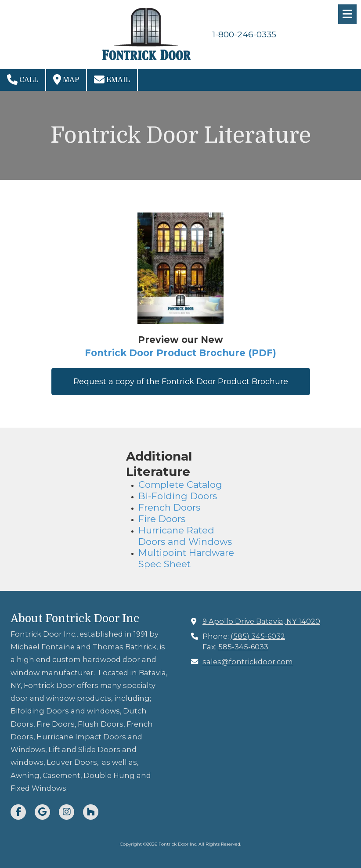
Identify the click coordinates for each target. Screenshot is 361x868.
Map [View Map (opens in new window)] (66, 79)
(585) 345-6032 (258, 636)
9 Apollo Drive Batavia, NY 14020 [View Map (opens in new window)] (261, 621)
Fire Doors (163, 519)
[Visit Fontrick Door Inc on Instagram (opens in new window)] (67, 812)
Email (112, 79)
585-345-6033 (243, 647)
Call (23, 79)
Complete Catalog (180, 484)
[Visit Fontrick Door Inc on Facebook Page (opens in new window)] (18, 812)
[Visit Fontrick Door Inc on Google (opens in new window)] (42, 812)
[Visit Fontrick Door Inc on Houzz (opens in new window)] (91, 812)
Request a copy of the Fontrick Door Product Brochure (181, 382)
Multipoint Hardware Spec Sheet (186, 558)
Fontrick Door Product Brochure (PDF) (180, 353)
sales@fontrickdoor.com (248, 662)
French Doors (171, 507)
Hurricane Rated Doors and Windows (185, 536)
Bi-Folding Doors (178, 496)
